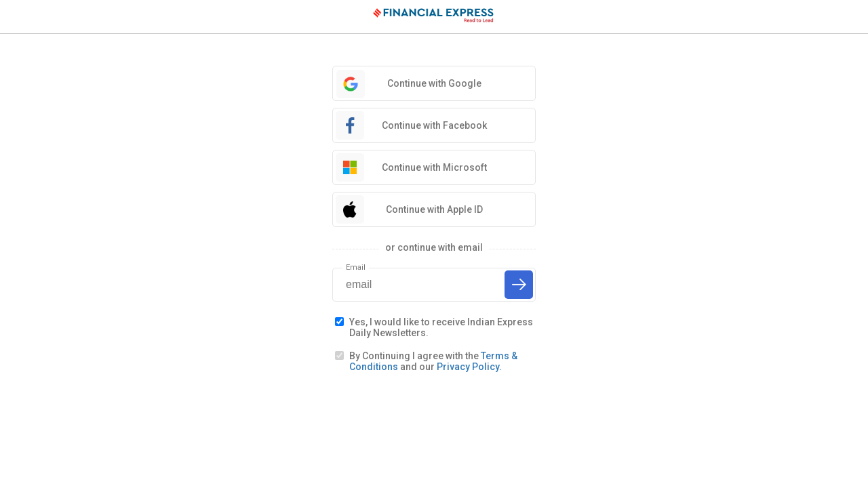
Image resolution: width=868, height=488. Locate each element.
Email (356, 267)
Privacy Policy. (469, 367)
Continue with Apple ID (434, 209)
